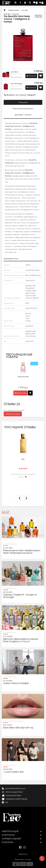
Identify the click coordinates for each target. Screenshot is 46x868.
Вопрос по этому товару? (20, 95)
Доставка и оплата (23, 115)
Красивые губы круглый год (18, 728)
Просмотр (20, 393)
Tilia (23, 459)
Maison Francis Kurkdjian (16, 683)
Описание (23, 102)
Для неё (25, 10)
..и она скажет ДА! (13, 772)
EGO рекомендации (13, 721)
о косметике (9, 765)
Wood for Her (23, 377)
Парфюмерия (14, 10)
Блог (6, 512)
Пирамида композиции (23, 108)
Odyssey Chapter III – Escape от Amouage (20, 596)
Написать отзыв (13, 414)
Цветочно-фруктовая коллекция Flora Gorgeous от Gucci (20, 640)
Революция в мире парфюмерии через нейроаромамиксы (22, 552)
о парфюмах (10, 544)
